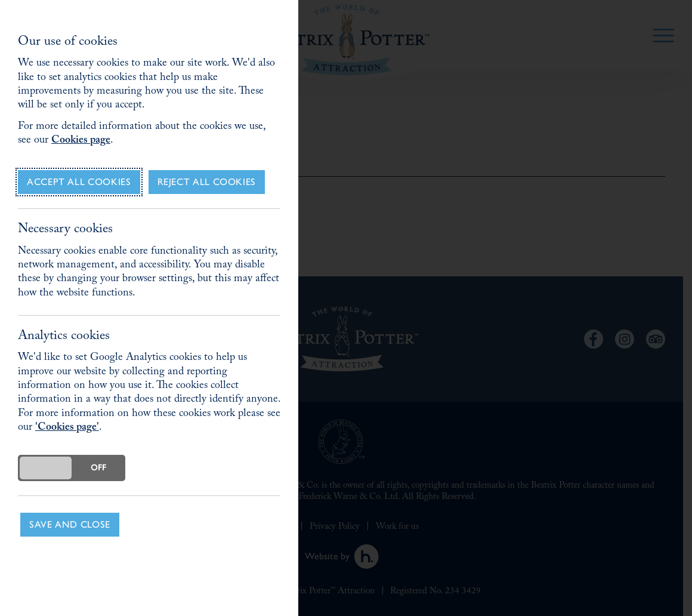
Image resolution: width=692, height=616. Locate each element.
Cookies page (81, 141)
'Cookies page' (67, 428)
